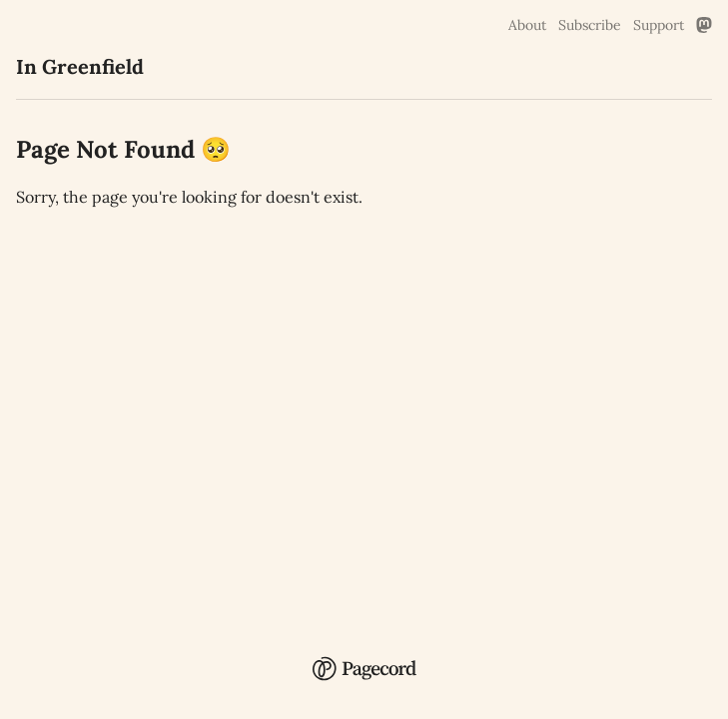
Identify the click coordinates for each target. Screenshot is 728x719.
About (527, 25)
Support (659, 25)
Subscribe (590, 25)
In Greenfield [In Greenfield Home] (80, 66)
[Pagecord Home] (364, 655)
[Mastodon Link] (704, 25)
